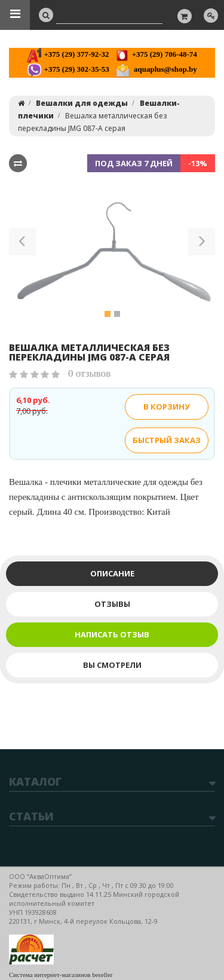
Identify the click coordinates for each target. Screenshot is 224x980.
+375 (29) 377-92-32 (68, 54)
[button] (22, 244)
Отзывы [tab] (112, 604)
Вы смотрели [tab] (112, 665)
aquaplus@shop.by (156, 69)
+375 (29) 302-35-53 (68, 69)
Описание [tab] (112, 573)
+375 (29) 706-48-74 (156, 54)
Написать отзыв (112, 634)
